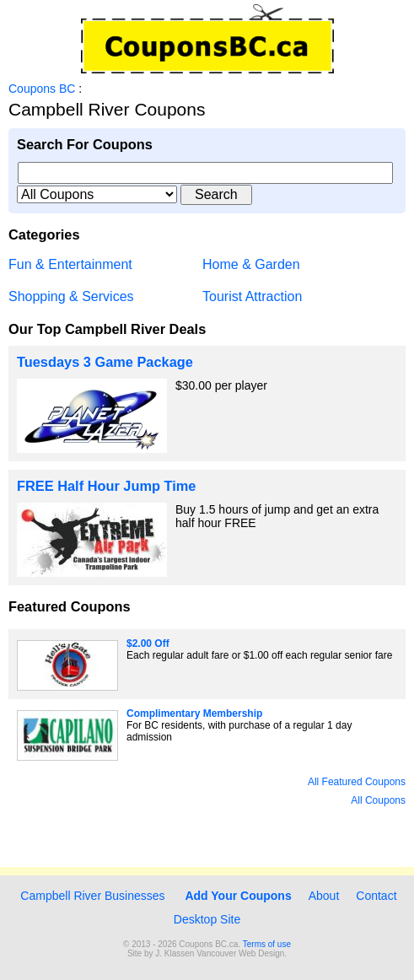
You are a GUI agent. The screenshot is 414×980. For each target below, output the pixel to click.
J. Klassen (175, 953)
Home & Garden (251, 264)
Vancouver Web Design (240, 953)
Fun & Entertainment (70, 264)
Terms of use (267, 944)
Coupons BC (42, 89)
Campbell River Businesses (91, 896)
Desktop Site (207, 919)
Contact (376, 896)
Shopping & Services (71, 296)
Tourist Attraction (252, 296)
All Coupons (378, 800)
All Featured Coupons (357, 782)
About (324, 896)
